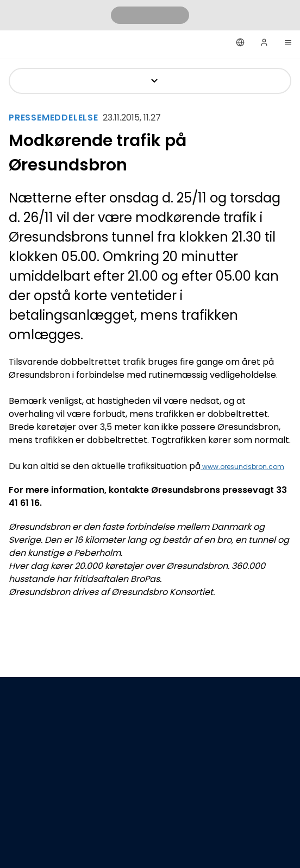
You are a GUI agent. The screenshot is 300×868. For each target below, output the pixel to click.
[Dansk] (240, 42)
